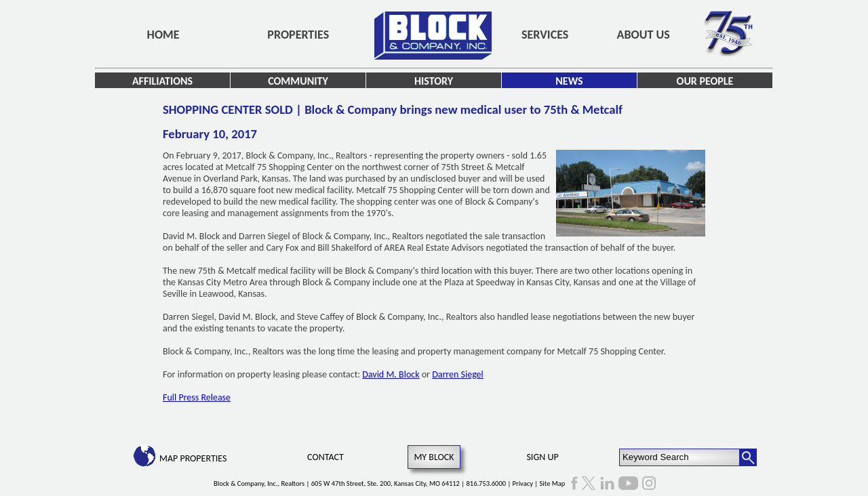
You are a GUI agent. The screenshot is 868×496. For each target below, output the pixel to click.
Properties (298, 35)
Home (163, 35)
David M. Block (391, 374)
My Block (434, 457)
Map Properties (193, 458)
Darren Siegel (458, 374)
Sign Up (542, 457)
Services (545, 35)
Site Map (553, 483)
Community (298, 81)
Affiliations (162, 81)
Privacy (523, 483)
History (434, 81)
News (569, 81)
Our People (705, 81)
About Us (644, 35)
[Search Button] (748, 457)
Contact (325, 457)
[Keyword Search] (680, 457)
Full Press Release (197, 397)
